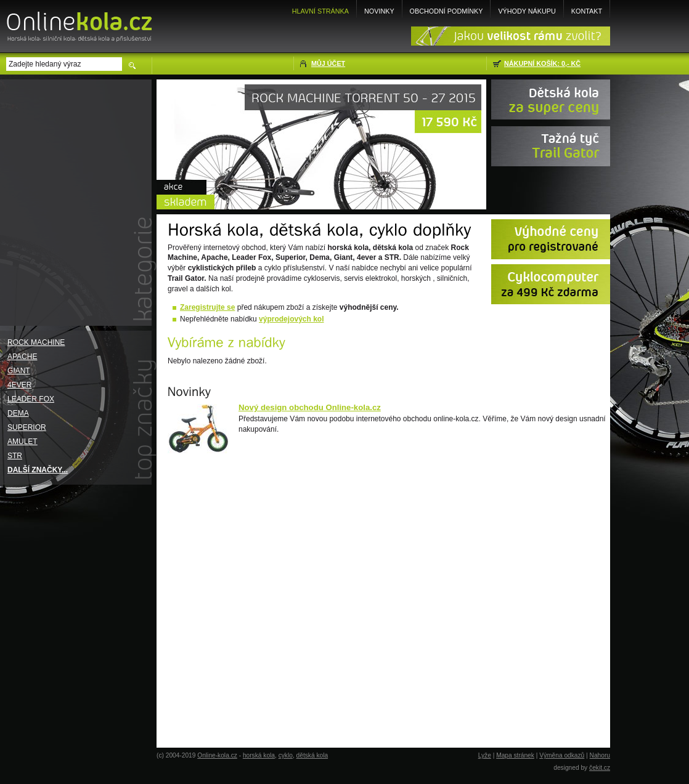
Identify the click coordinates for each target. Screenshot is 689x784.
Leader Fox (31, 399)
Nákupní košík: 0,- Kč (542, 63)
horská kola (259, 755)
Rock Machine (36, 342)
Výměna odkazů (562, 755)
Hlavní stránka (320, 11)
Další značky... (38, 470)
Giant (19, 371)
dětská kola (312, 755)
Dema (18, 413)
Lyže (485, 755)
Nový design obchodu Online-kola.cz (310, 407)
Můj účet (328, 63)
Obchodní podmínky (446, 11)
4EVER (19, 385)
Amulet (22, 442)
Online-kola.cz (217, 755)
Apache (22, 357)
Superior (27, 427)
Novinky (379, 11)
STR (15, 456)
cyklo (286, 755)
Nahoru (600, 755)
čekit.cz (600, 768)
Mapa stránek (515, 755)
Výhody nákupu (527, 11)
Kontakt (587, 11)
